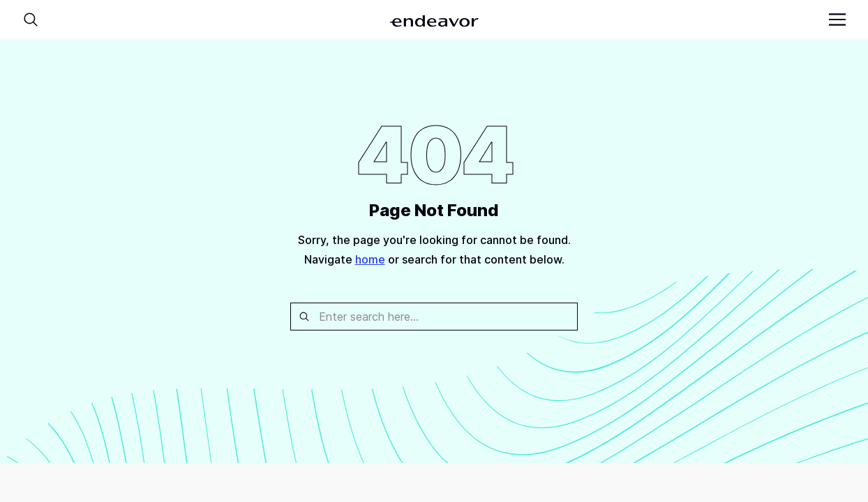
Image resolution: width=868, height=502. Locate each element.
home (370, 259)
